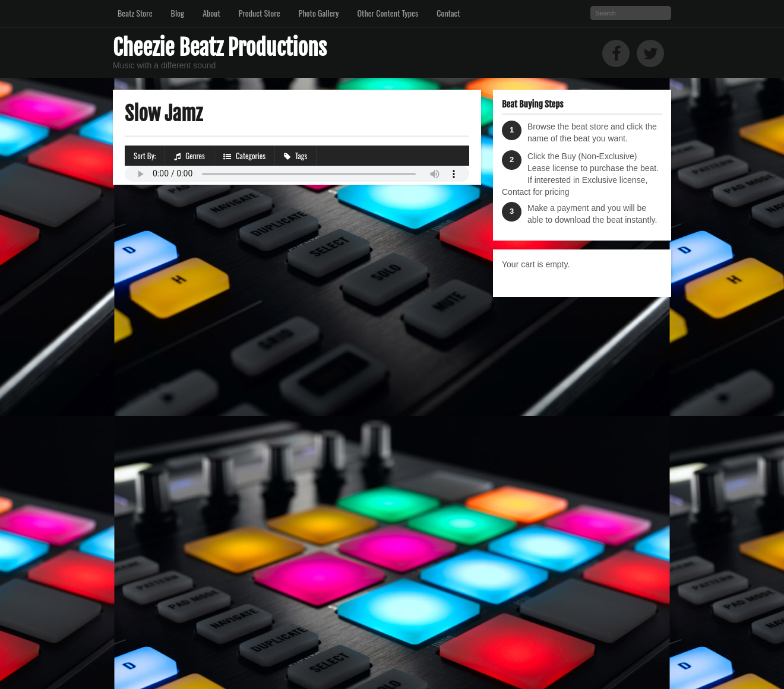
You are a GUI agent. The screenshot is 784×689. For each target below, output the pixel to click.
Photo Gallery (319, 13)
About (211, 13)
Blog (178, 13)
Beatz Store (135, 13)
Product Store (260, 13)
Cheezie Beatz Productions (220, 48)
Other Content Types (388, 13)
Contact (448, 13)
